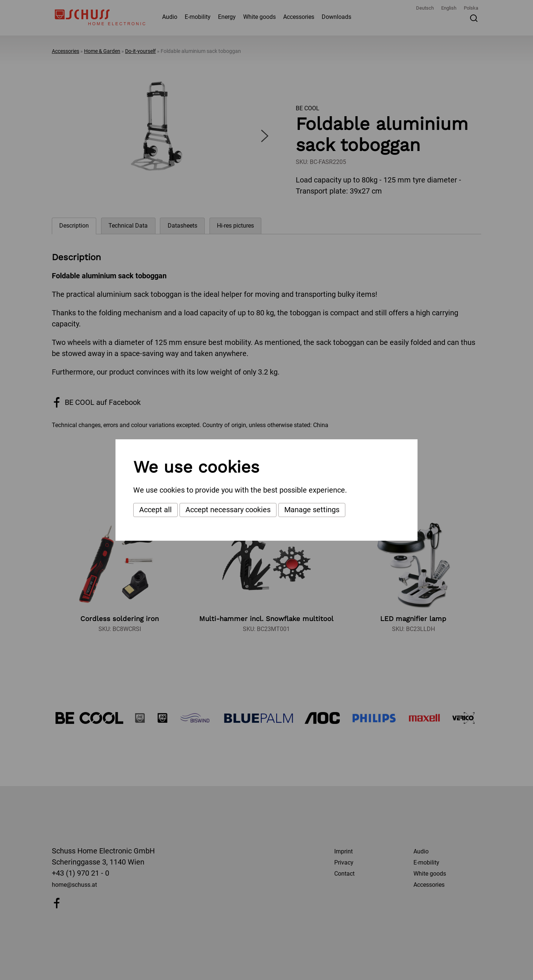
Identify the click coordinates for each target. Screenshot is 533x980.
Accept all (155, 510)
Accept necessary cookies (228, 510)
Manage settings (312, 510)
